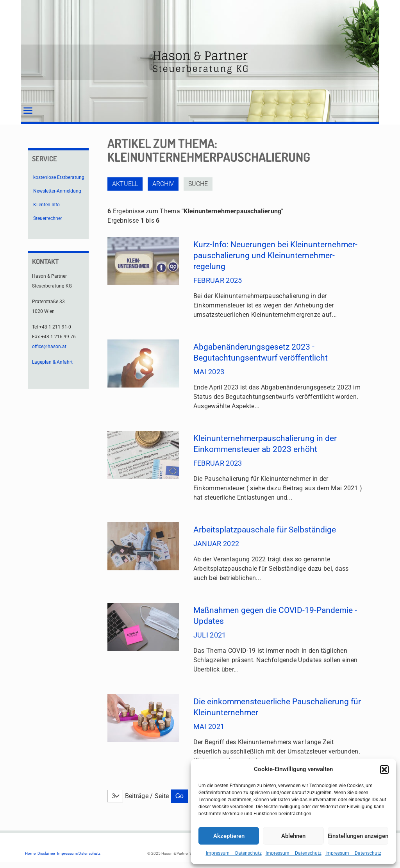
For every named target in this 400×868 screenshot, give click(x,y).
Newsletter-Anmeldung (57, 191)
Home (30, 853)
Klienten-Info (46, 205)
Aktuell (125, 184)
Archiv (163, 184)
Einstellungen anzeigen (358, 836)
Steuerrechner (48, 218)
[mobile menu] (28, 111)
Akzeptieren (229, 836)
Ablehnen (293, 836)
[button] (384, 770)
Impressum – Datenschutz (234, 853)
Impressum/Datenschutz (79, 853)
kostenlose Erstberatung (59, 177)
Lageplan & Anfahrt (52, 362)
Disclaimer (46, 853)
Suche (198, 184)
